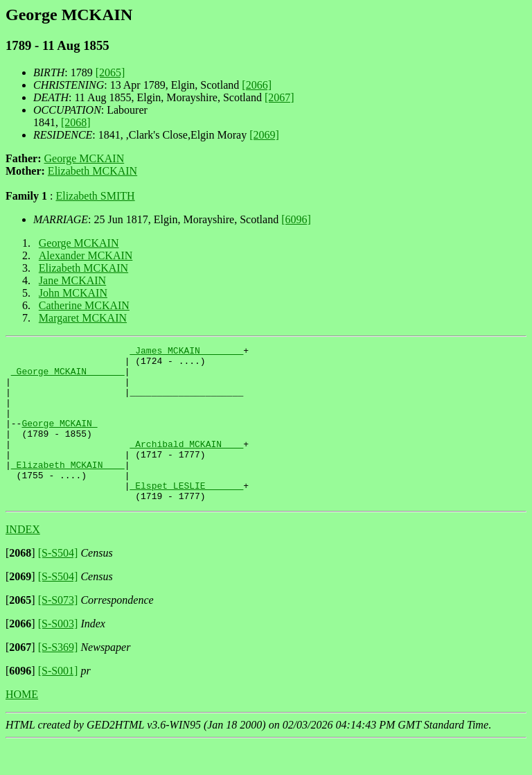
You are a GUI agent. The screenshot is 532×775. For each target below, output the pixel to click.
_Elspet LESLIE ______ (186, 514)
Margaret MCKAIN (83, 318)
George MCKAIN (85, 158)
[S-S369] (58, 678)
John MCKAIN (73, 293)
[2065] (110, 72)
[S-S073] (58, 631)
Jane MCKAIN (72, 280)
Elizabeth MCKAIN (92, 171)
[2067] (280, 97)
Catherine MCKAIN (84, 305)
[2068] (76, 122)
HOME (22, 725)
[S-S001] (58, 702)
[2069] (264, 135)
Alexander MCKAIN (86, 255)
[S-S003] (58, 655)
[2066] (257, 85)
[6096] (296, 219)
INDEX (23, 560)
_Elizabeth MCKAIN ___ (68, 489)
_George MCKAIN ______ (68, 377)
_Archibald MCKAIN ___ (186, 464)
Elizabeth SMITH (95, 196)
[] (20, 584)
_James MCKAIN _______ (186, 352)
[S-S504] (58, 584)
